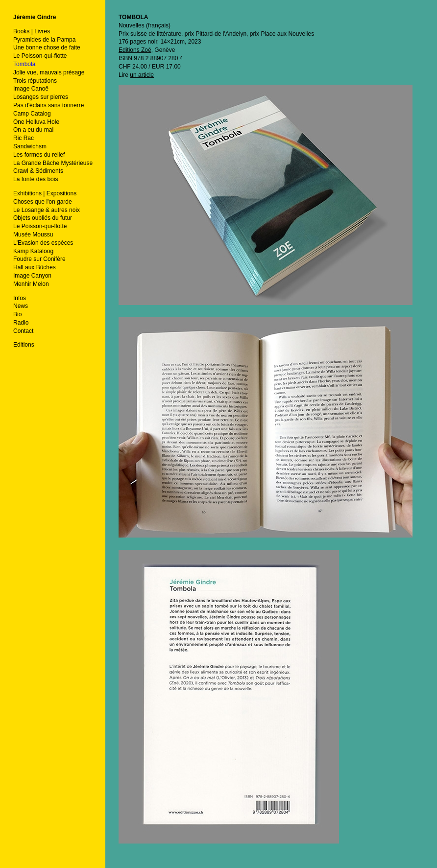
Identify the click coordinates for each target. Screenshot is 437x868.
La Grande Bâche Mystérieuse (53, 163)
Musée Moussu (33, 235)
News (21, 306)
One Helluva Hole (36, 122)
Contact (23, 331)
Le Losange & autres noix (47, 210)
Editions (24, 345)
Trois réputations (35, 81)
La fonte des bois (36, 179)
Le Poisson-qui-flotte (40, 56)
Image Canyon (32, 276)
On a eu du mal (33, 130)
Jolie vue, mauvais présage (49, 72)
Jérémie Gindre (35, 17)
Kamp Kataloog (33, 251)
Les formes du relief (39, 155)
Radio (21, 323)
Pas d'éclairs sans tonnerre (49, 105)
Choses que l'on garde (43, 202)
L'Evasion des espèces (43, 243)
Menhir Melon (31, 284)
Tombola (24, 64)
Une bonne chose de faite (47, 47)
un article (142, 75)
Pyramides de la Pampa (44, 40)
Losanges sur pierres (41, 97)
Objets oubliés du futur (43, 218)
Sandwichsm (30, 146)
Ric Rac (24, 138)
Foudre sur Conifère (39, 259)
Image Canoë (31, 89)
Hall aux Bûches (35, 267)
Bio (17, 314)
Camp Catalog (32, 114)
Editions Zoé (135, 50)
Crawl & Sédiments (38, 171)
